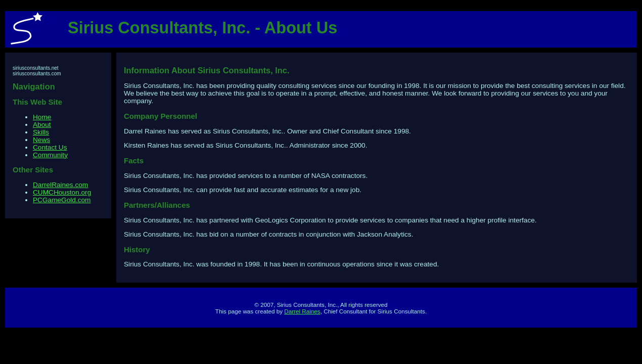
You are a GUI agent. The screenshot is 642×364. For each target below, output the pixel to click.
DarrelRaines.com (60, 185)
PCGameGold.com (62, 200)
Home (42, 117)
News (41, 140)
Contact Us (50, 147)
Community (50, 155)
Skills (41, 132)
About (42, 125)
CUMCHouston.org (62, 192)
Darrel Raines (302, 311)
